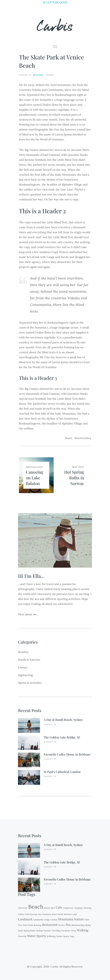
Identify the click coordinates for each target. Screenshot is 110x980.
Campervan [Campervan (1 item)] (68, 908)
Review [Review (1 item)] (62, 925)
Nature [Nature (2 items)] (79, 919)
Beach (68, 438)
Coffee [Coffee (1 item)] (21, 914)
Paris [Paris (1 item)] (25, 925)
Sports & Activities (30, 683)
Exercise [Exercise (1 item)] (33, 914)
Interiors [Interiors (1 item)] (68, 914)
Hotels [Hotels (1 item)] (60, 914)
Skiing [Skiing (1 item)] (88, 925)
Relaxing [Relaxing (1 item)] (38, 925)
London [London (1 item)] (54, 920)
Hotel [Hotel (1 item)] (54, 914)
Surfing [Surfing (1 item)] (39, 931)
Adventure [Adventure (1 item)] (23, 908)
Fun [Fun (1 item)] (40, 914)
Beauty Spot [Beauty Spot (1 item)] (49, 908)
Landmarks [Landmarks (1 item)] (38, 920)
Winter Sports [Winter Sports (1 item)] (63, 936)
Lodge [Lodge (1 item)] (47, 920)
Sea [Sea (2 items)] (68, 925)
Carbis (55, 25)
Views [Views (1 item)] (73, 931)
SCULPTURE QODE (55, 2)
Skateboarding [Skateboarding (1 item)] (78, 925)
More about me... (28, 614)
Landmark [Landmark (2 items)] (25, 919)
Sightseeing (25, 675)
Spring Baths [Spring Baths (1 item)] (29, 931)
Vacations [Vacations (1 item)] (66, 931)
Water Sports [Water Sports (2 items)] (36, 936)
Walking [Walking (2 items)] (82, 930)
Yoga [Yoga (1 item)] (72, 936)
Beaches (38, 75)
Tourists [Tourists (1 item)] (47, 931)
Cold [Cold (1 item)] (27, 914)
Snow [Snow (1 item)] (20, 931)
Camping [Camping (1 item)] (78, 908)
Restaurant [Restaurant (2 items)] (50, 925)
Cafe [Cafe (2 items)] (59, 908)
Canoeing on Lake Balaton (35, 478)
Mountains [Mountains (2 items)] (66, 919)
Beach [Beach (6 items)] (36, 907)
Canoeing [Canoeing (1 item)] (87, 908)
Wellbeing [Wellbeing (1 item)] (51, 936)
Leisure (23, 667)
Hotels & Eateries (29, 660)
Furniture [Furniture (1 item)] (47, 914)
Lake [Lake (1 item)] (75, 914)
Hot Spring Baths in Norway (74, 478)
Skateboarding (83, 438)
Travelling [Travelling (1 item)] (56, 931)
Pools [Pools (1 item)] (31, 925)
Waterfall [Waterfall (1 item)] (22, 936)
